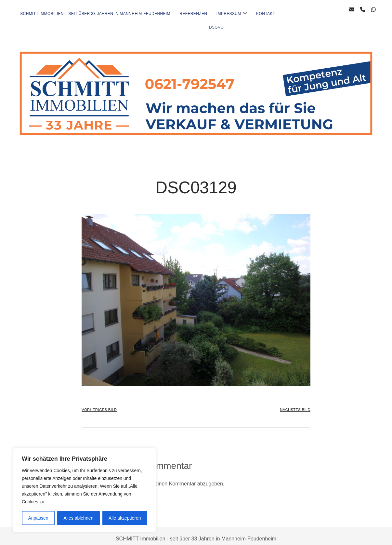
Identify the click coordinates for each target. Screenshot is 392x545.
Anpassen (38, 518)
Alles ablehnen (78, 518)
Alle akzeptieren (125, 518)
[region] (85, 490)
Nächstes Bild (295, 404)
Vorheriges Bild (99, 404)
